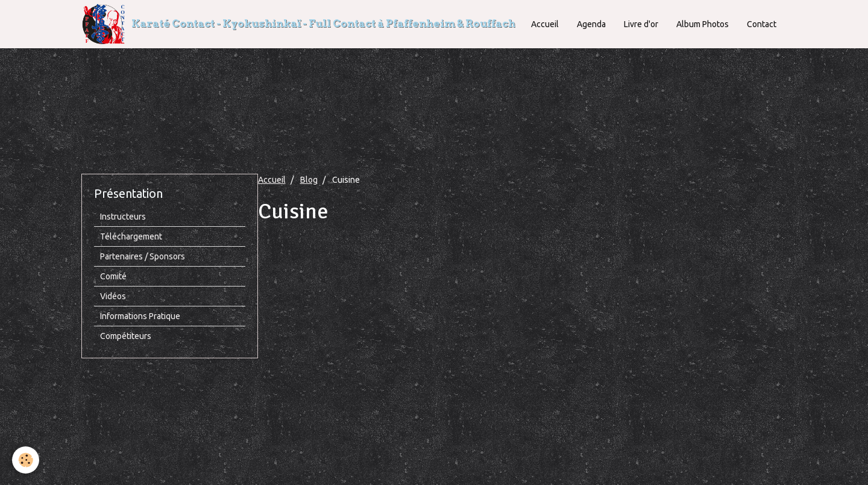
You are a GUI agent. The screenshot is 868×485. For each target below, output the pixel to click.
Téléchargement (131, 236)
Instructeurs (123, 217)
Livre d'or (641, 24)
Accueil (545, 24)
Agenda (591, 24)
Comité (113, 276)
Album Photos (703, 24)
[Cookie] (26, 460)
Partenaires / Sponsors (143, 256)
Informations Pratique (140, 316)
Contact (762, 24)
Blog (309, 180)
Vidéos (113, 296)
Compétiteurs (126, 336)
